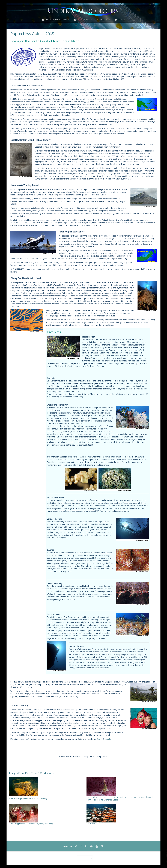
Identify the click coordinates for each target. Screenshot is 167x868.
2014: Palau (91, 824)
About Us (121, 20)
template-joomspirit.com (166, 857)
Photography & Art (85, 20)
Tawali (100, 739)
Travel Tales (105, 20)
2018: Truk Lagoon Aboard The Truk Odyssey (28, 798)
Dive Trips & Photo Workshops (57, 20)
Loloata (108, 739)
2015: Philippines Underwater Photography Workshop (31, 824)
